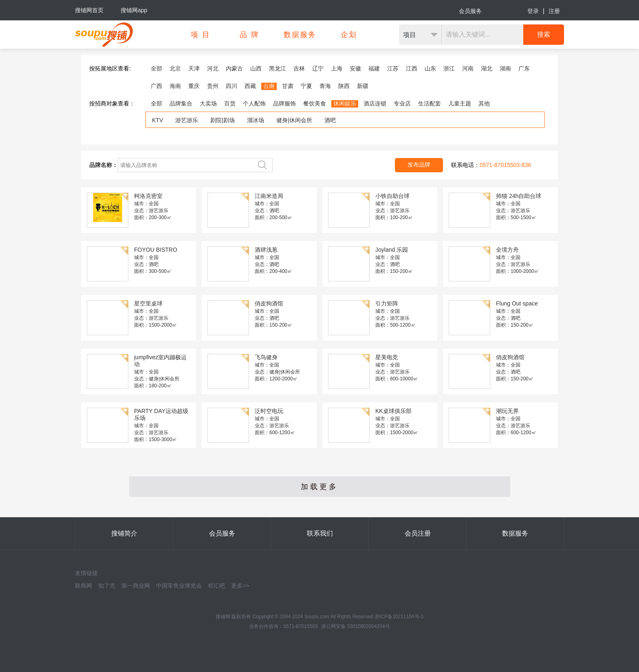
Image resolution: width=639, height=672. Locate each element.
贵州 (213, 86)
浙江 (449, 68)
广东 (524, 68)
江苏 (393, 68)
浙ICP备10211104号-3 (399, 617)
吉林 (299, 68)
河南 (468, 68)
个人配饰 (254, 103)
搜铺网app (134, 10)
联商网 (84, 586)
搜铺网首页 (89, 10)
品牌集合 (181, 103)
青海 (325, 86)
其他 (484, 103)
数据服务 (515, 533)
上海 (337, 68)
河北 (213, 68)
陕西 (344, 86)
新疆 (363, 86)
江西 (412, 68)
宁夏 (306, 86)
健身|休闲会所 (294, 120)
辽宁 (318, 68)
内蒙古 (234, 68)
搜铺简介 (124, 533)
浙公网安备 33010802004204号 (356, 626)
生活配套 (430, 103)
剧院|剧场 (223, 120)
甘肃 (288, 86)
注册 (554, 11)
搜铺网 (223, 617)
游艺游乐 (187, 120)
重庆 (194, 86)
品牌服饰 (284, 103)
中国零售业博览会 (179, 586)
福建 (374, 68)
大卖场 (208, 103)
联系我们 (320, 533)
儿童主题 (460, 103)
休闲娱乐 (345, 103)
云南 (269, 86)
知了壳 (107, 586)
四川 (231, 86)
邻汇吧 (216, 586)
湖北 (487, 68)
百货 (230, 103)
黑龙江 (278, 68)
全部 (156, 68)
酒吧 (330, 120)
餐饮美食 (315, 103)
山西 (256, 68)
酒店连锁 (375, 103)
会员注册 (418, 533)
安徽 (355, 68)
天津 (194, 68)
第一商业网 (136, 586)
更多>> (240, 586)
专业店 (402, 103)
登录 (533, 11)
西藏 (250, 86)
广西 (156, 86)
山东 (430, 68)
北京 (175, 68)
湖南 (505, 68)
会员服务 (470, 11)
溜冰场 (256, 120)
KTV (158, 120)
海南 (175, 86)
